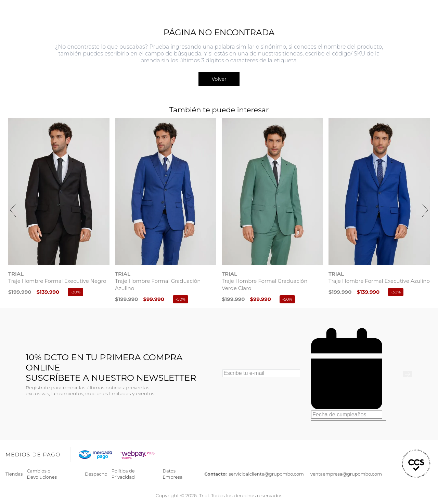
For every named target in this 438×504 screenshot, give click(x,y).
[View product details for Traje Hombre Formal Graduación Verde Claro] (272, 212)
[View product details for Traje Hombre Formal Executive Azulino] (379, 208)
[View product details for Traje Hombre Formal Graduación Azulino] (166, 212)
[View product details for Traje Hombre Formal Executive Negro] (59, 208)
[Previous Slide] (13, 210)
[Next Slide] (425, 210)
